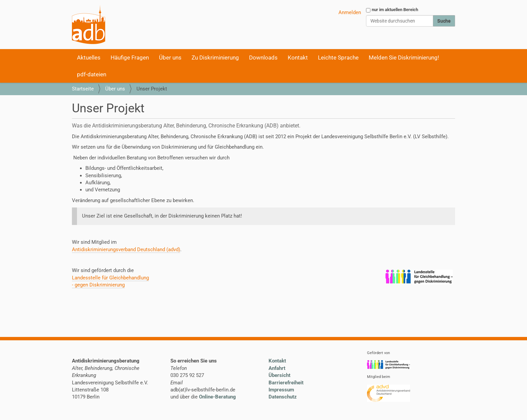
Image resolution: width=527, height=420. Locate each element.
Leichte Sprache (338, 58)
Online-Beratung (217, 397)
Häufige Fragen (130, 58)
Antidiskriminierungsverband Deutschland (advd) (126, 250)
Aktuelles (89, 58)
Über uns (170, 58)
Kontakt (298, 58)
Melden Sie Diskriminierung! (404, 58)
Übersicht (279, 375)
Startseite (83, 89)
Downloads (263, 58)
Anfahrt (277, 368)
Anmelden (350, 12)
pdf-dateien (92, 74)
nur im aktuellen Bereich (395, 10)
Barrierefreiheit (286, 383)
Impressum (281, 390)
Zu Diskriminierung (215, 58)
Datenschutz (283, 397)
